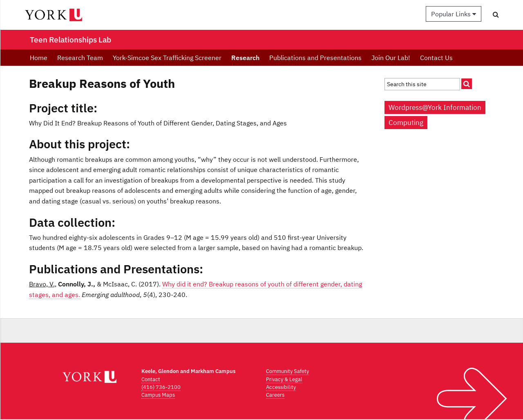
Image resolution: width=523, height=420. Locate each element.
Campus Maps (158, 395)
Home (39, 58)
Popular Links (454, 14)
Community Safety (287, 371)
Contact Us (436, 58)
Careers (275, 395)
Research (245, 58)
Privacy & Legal (284, 379)
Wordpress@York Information (435, 107)
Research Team (80, 58)
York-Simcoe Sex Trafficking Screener (167, 58)
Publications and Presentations (315, 58)
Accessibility (281, 387)
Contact (151, 379)
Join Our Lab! (391, 58)
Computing (406, 123)
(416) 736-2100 (161, 387)
